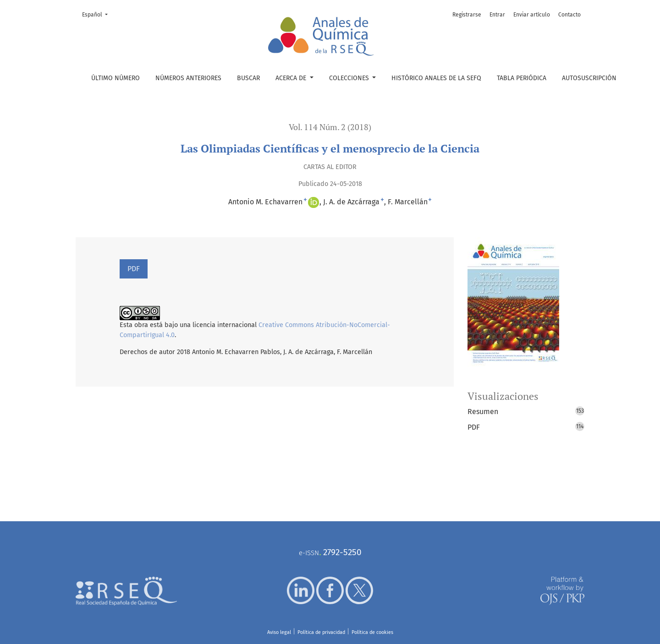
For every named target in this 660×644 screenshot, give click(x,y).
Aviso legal (279, 632)
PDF (134, 269)
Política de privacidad (321, 632)
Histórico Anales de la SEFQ (436, 78)
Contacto (569, 15)
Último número (115, 78)
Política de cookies (372, 632)
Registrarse (467, 15)
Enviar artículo (532, 15)
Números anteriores (188, 78)
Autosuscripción (589, 78)
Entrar (497, 15)
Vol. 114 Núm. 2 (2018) (330, 127)
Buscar (248, 78)
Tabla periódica (522, 78)
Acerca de (292, 78)
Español (98, 14)
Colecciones (350, 78)
